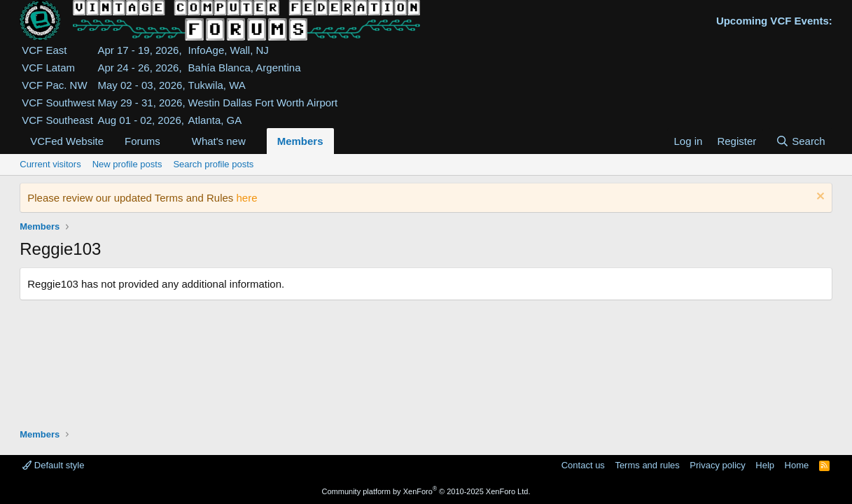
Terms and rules (647, 465)
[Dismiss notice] (819, 198)
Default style (53, 465)
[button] (172, 141)
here (246, 198)
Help (765, 465)
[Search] (801, 141)
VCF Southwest (58, 103)
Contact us (583, 465)
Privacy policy (717, 465)
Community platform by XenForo (426, 491)
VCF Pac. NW (54, 85)
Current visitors (50, 164)
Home (797, 465)
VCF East (44, 50)
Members (300, 141)
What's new (219, 141)
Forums (142, 141)
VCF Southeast (57, 120)
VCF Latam (48, 68)
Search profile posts (213, 164)
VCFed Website (67, 141)
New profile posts (127, 164)
